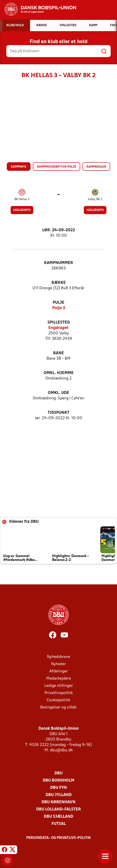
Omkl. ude (58, 393)
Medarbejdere (59, 679)
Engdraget (58, 328)
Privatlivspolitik (59, 693)
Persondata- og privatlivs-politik (58, 838)
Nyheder (58, 664)
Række (59, 283)
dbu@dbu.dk (61, 750)
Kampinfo (19, 167)
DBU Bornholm (58, 781)
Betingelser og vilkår (58, 707)
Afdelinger (59, 671)
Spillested (59, 323)
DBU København (58, 802)
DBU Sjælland (58, 817)
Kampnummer (58, 263)
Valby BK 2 (95, 199)
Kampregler (96, 167)
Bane (58, 353)
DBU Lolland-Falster (58, 809)
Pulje (58, 303)
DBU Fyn (58, 788)
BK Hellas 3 (22, 199)
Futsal (59, 824)
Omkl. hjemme (59, 373)
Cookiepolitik (58, 700)
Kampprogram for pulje (56, 167)
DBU (58, 773)
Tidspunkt (58, 413)
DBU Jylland (59, 795)
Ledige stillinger (59, 686)
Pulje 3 (59, 308)
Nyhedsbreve (58, 657)
